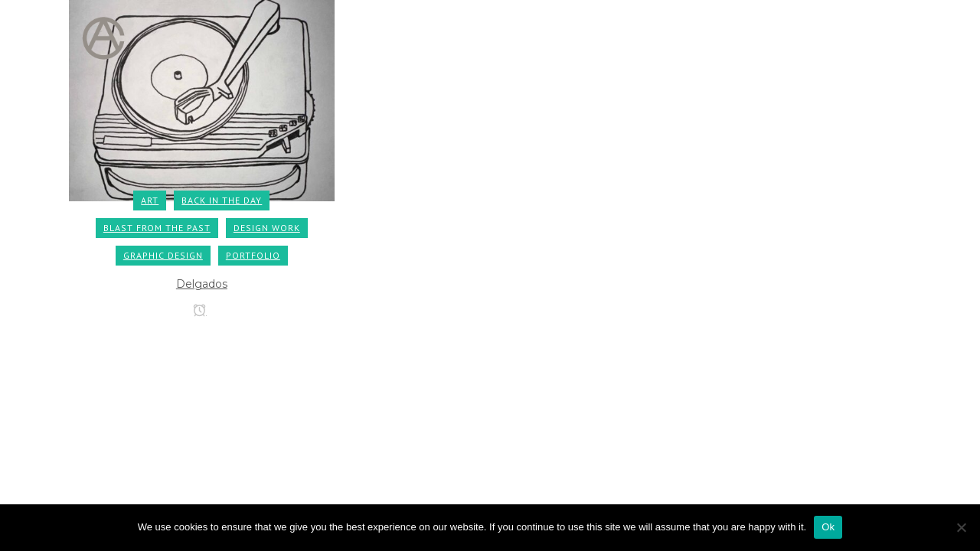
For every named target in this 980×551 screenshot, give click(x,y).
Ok (828, 527)
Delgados (202, 284)
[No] (961, 527)
